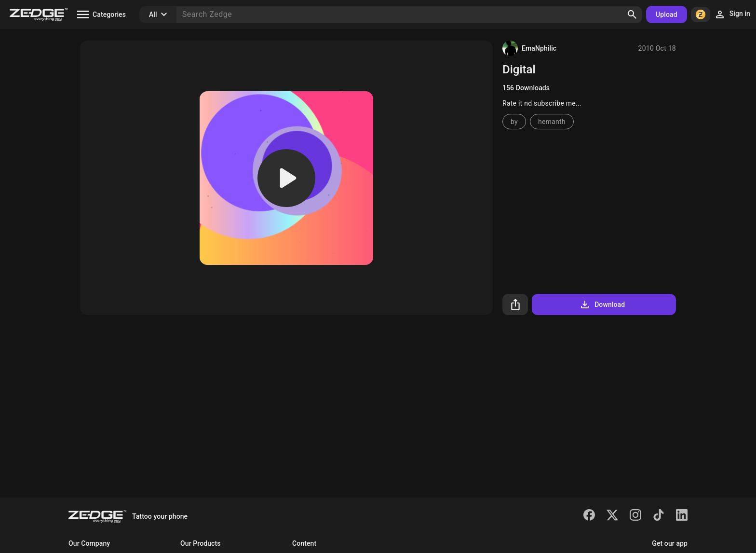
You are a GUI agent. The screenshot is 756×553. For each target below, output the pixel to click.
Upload (667, 14)
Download (602, 304)
